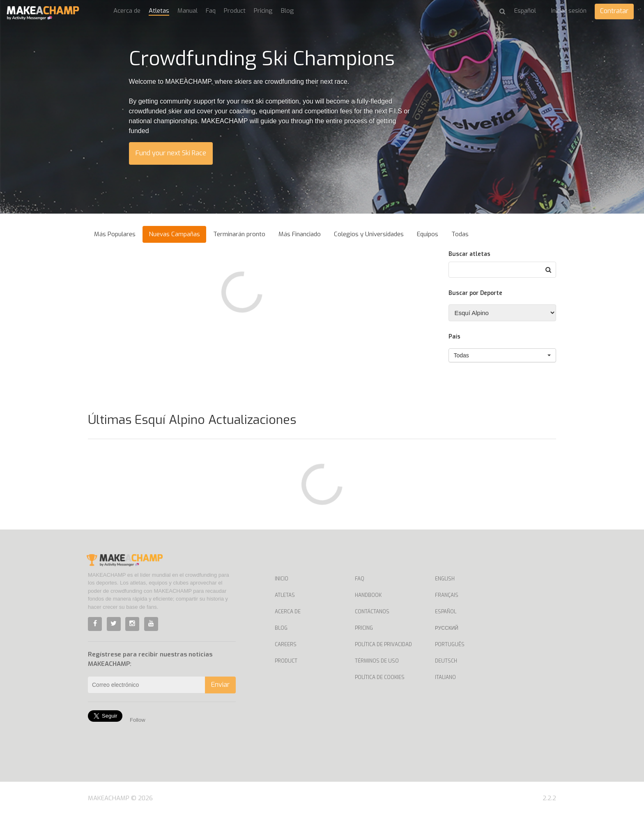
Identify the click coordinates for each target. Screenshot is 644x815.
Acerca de (127, 11)
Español (446, 612)
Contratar (614, 11)
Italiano (445, 677)
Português (450, 645)
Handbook (368, 595)
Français (447, 595)
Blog (287, 11)
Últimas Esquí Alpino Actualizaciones (192, 420)
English (445, 579)
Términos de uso (377, 661)
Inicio (282, 579)
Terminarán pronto (239, 234)
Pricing (263, 11)
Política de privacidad (383, 645)
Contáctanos (372, 612)
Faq (211, 11)
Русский (447, 628)
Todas (460, 234)
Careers (286, 645)
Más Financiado (300, 234)
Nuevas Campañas (174, 234)
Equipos (428, 234)
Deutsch (446, 661)
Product (235, 11)
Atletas (159, 11)
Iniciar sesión (569, 11)
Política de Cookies (380, 677)
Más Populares (115, 234)
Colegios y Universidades (369, 234)
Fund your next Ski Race (171, 153)
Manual (187, 11)
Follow (138, 720)
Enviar (220, 685)
